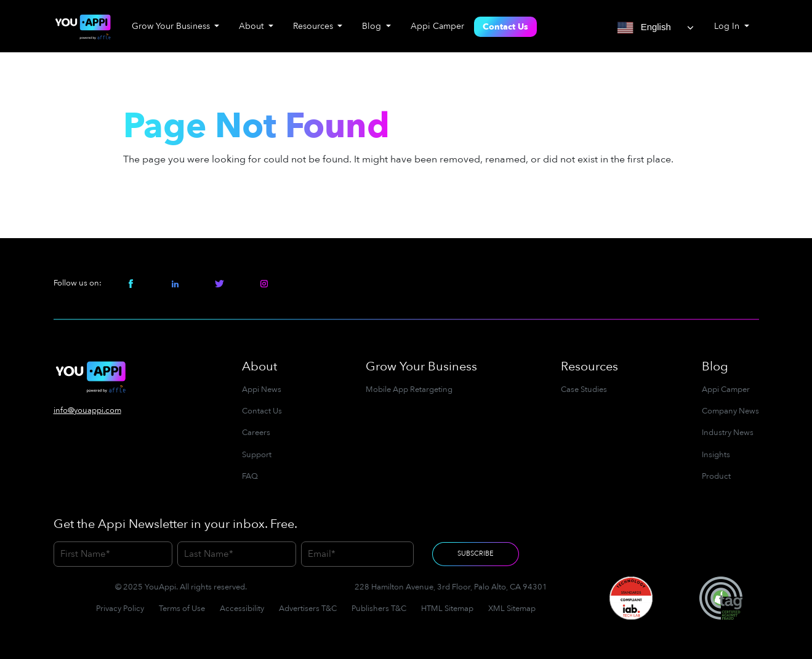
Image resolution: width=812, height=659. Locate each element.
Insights (716, 455)
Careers (256, 433)
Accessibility (242, 609)
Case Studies (584, 389)
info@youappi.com (87, 410)
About (259, 366)
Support (257, 455)
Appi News (262, 389)
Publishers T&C (379, 609)
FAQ (250, 476)
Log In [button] (728, 26)
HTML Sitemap (447, 609)
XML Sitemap (512, 609)
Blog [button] (373, 26)
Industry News (728, 433)
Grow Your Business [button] (172, 26)
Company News (730, 411)
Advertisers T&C (308, 609)
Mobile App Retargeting (409, 389)
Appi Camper (437, 26)
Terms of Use (182, 609)
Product (716, 476)
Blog (715, 366)
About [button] (252, 26)
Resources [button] (314, 26)
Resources (589, 366)
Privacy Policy (120, 609)
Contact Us (505, 27)
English (644, 28)
